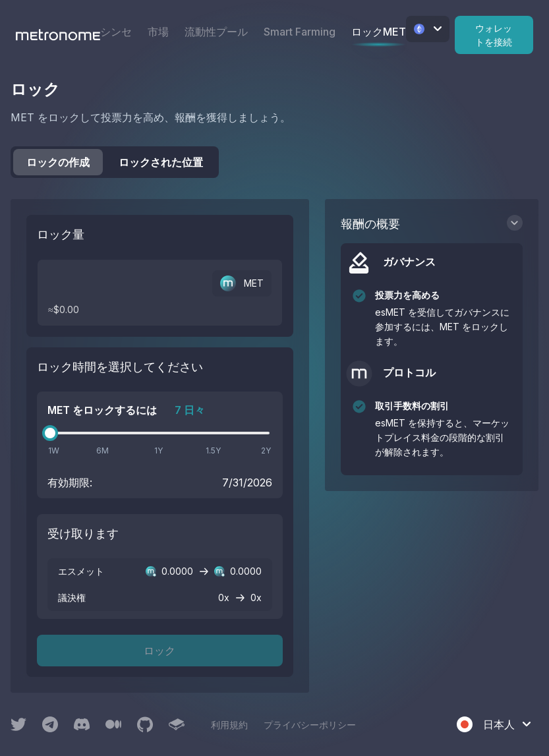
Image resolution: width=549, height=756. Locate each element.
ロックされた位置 (161, 162)
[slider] (50, 433)
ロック (159, 651)
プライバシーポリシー (310, 725)
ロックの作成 (58, 162)
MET (242, 283)
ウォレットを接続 (494, 35)
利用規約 (229, 725)
